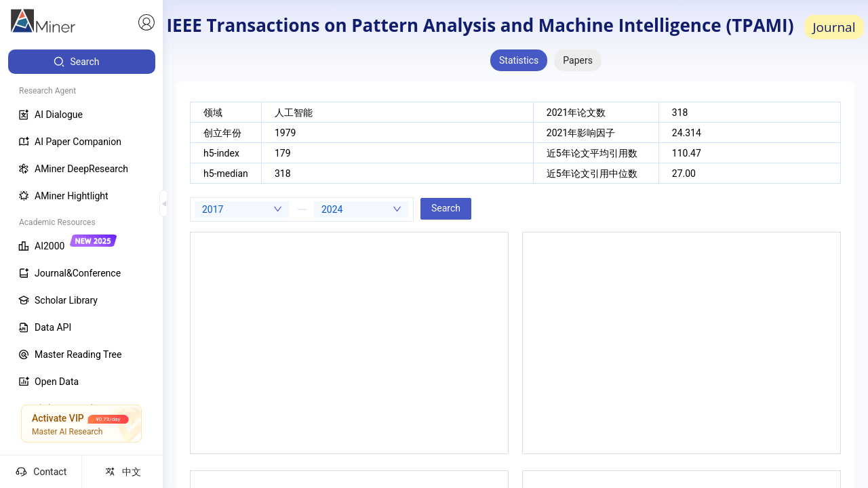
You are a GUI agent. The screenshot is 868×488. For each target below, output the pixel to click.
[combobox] (242, 209)
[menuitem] (82, 62)
